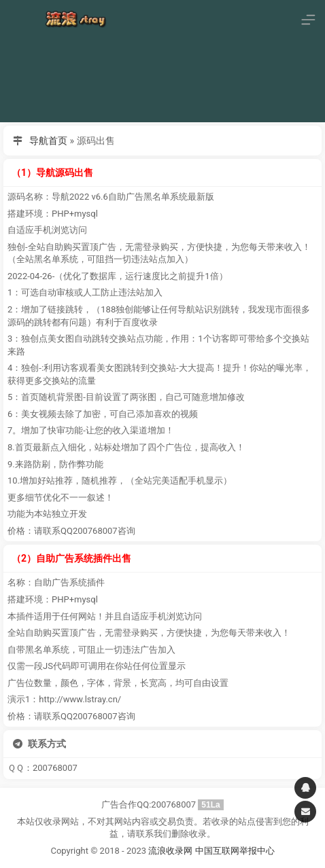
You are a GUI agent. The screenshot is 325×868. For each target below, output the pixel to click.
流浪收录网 (170, 851)
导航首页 (48, 141)
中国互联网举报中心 (235, 851)
